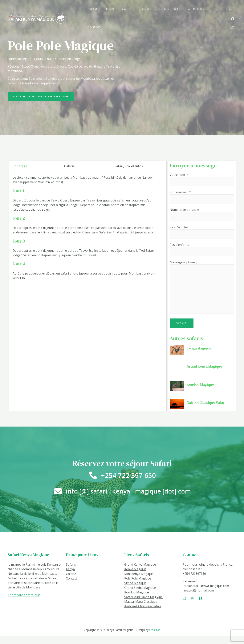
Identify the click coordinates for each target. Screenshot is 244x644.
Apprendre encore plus (24, 604)
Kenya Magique (135, 578)
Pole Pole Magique (138, 587)
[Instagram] (225, 12)
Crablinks (155, 638)
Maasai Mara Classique (141, 610)
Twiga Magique (199, 352)
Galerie (71, 583)
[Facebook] (230, 7)
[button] (42, 97)
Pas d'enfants (202, 251)
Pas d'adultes (202, 234)
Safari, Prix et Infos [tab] (129, 167)
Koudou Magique (201, 388)
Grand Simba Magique (140, 596)
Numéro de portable (202, 216)
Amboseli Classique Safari (143, 615)
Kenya (70, 578)
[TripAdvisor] (223, 7)
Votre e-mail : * (202, 198)
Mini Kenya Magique (139, 583)
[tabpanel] (85, 234)
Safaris (71, 574)
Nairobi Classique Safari (207, 406)
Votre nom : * (202, 180)
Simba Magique (135, 592)
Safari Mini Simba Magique (143, 606)
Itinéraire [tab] (20, 167)
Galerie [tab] (69, 167)
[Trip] (192, 607)
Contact (71, 587)
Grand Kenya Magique (205, 370)
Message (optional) (202, 290)
